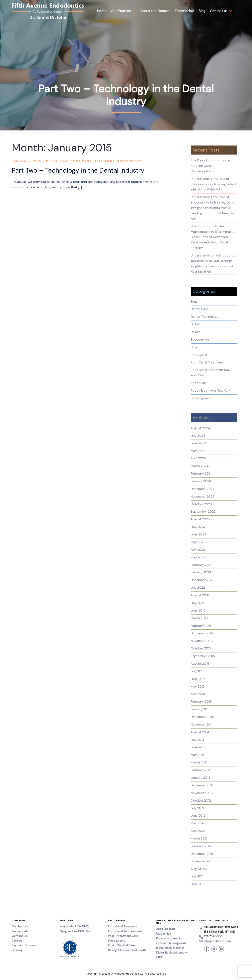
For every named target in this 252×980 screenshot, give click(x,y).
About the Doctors (155, 11)
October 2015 (201, 648)
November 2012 (202, 793)
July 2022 (198, 588)
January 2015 (200, 709)
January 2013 (200, 778)
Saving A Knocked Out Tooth (127, 950)
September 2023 (203, 511)
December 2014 (202, 717)
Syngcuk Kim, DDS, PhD (75, 931)
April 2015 (198, 694)
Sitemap (17, 950)
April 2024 (198, 458)
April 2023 (198, 550)
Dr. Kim (195, 332)
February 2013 (201, 770)
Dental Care (58, 161)
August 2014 (200, 732)
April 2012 (198, 831)
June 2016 (198, 610)
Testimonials (184, 11)
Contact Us (19, 936)
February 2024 (202, 474)
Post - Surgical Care (121, 945)
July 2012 (197, 808)
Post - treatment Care (123, 936)
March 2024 (200, 466)
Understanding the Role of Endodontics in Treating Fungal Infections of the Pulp (213, 184)
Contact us (219, 11)
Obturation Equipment (171, 943)
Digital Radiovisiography (172, 953)
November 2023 (202, 496)
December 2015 (202, 633)
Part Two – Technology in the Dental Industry (78, 170)
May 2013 (198, 755)
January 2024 (201, 481)
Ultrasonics (163, 934)
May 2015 (198, 686)
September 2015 (203, 656)
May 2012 (198, 823)
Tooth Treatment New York (211, 390)
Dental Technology (204, 317)
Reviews (17, 941)
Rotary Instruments (169, 938)
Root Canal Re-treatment (125, 931)
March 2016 (199, 618)
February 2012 (201, 846)
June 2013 (198, 747)
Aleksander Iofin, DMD (74, 926)
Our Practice (121, 11)
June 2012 (198, 816)
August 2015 (200, 664)
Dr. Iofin (196, 324)
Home (102, 11)
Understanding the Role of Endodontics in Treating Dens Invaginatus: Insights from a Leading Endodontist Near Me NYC (212, 208)
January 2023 (201, 572)
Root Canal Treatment (207, 362)
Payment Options (23, 945)
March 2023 (199, 557)
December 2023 (202, 489)
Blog (202, 11)
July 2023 (198, 527)
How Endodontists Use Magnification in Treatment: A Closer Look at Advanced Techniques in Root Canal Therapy (212, 237)
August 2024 (200, 428)
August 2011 (199, 869)
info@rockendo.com (217, 941)
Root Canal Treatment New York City (107, 161)
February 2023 (201, 565)
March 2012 (199, 838)
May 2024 (198, 451)
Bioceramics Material (170, 948)
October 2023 (201, 504)
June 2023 (198, 534)
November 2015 (202, 641)
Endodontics (200, 339)
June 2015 (198, 679)
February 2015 (201, 702)
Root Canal (199, 355)
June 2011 (198, 884)
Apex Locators (166, 929)
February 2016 (201, 626)
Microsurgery (117, 941)
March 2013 (199, 762)
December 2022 (202, 580)
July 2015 (197, 671)
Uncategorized (201, 398)
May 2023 (198, 542)
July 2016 (197, 603)
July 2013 (197, 740)
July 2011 (197, 876)
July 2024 (198, 436)
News (195, 347)
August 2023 (200, 519)
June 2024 (199, 443)
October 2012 (201, 800)
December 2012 (202, 785)
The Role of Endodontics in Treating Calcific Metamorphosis (210, 166)
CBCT (160, 957)
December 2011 (202, 854)
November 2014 (202, 724)
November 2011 (202, 861)
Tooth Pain (199, 383)
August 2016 (200, 595)
